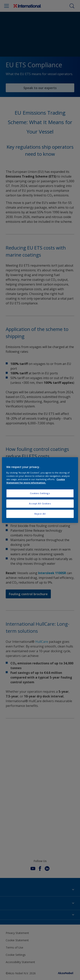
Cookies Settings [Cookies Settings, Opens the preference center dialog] (40, 493)
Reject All (40, 514)
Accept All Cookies (40, 503)
